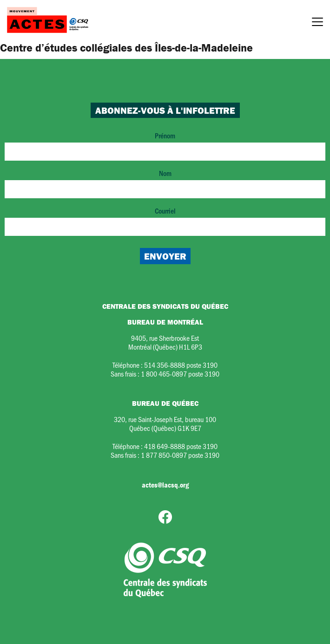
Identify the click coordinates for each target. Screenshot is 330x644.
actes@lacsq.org (165, 485)
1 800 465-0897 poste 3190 (180, 374)
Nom (165, 183)
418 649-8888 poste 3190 (181, 446)
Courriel (165, 221)
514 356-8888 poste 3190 (181, 365)
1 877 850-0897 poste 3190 (180, 455)
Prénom (165, 146)
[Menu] (317, 23)
